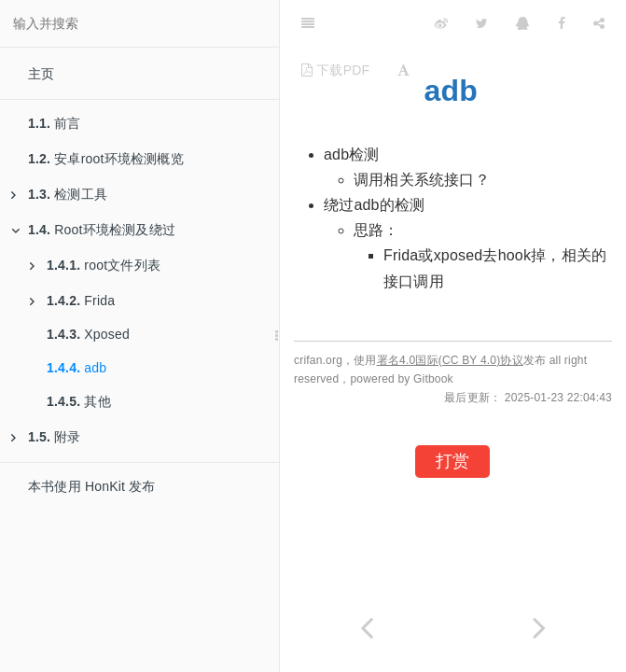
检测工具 (59, 194)
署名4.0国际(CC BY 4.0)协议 (450, 360)
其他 (79, 401)
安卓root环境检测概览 (106, 159)
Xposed (88, 334)
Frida (72, 301)
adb (77, 368)
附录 (46, 437)
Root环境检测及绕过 (93, 230)
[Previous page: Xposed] (367, 628)
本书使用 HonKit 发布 (92, 486)
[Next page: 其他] (540, 628)
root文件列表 (95, 265)
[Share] (599, 23)
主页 (41, 74)
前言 (55, 123)
